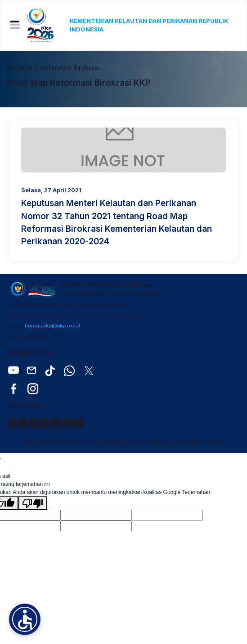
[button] (25, 619)
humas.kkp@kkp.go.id (52, 326)
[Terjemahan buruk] (33, 503)
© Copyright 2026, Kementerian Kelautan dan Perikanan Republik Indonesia (124, 442)
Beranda (20, 68)
